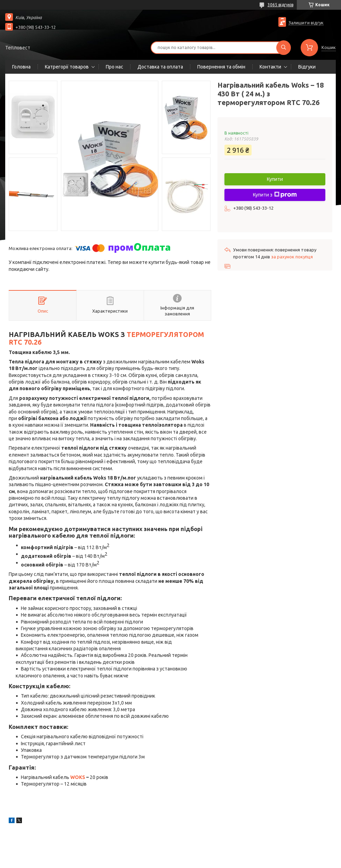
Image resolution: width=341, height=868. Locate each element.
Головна (21, 67)
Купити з (275, 195)
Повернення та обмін (221, 67)
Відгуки (307, 67)
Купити (275, 179)
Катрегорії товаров (67, 67)
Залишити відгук (306, 23)
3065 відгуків (280, 5)
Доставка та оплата (160, 67)
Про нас (114, 67)
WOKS (78, 777)
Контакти (270, 67)
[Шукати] (284, 48)
